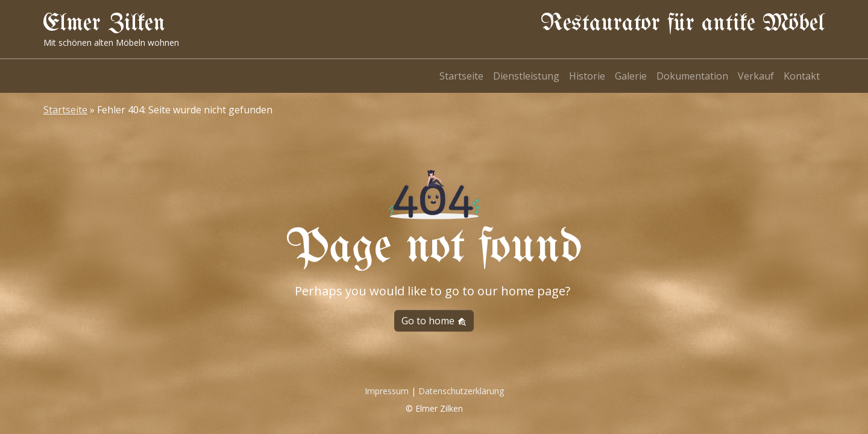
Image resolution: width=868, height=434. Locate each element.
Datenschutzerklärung (461, 391)
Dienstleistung (526, 76)
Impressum (387, 391)
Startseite (461, 76)
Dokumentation (692, 76)
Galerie (631, 76)
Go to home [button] (434, 321)
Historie (587, 76)
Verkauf (756, 76)
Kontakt (802, 76)
